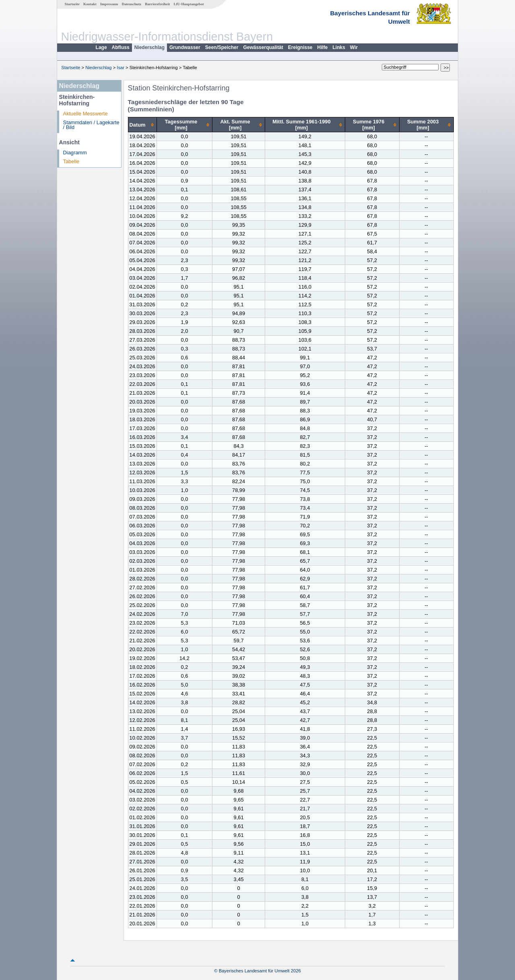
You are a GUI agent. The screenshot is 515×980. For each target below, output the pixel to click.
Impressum (109, 4)
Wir (354, 47)
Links (339, 47)
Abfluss (121, 47)
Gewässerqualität (263, 47)
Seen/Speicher (222, 47)
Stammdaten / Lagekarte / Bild (91, 125)
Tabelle (71, 161)
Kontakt (90, 4)
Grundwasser (185, 47)
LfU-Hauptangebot (188, 4)
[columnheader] (142, 125)
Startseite (72, 4)
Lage (101, 47)
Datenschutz (132, 4)
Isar (121, 68)
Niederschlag (149, 47)
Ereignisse (300, 47)
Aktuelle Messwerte (85, 114)
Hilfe (323, 47)
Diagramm (75, 153)
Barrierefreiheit (157, 4)
